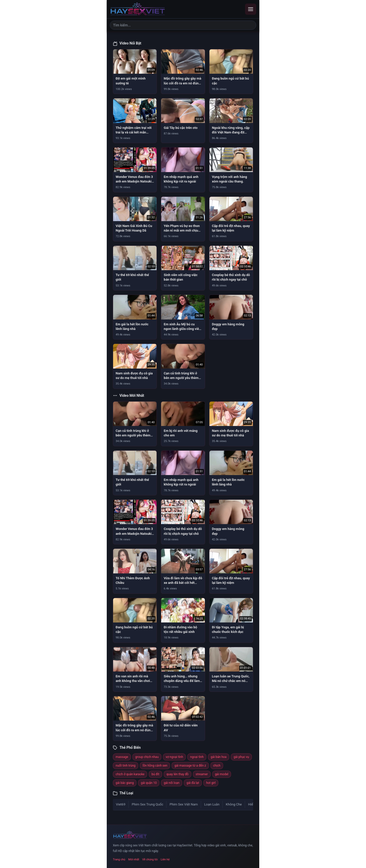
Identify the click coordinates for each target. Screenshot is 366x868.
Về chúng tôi (150, 859)
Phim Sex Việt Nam (184, 804)
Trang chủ (119, 859)
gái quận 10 (149, 783)
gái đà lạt (193, 783)
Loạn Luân (212, 804)
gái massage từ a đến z (190, 766)
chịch (217, 766)
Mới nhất (134, 859)
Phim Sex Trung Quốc (147, 804)
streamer (202, 774)
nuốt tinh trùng (126, 766)
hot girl (211, 783)
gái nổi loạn (171, 783)
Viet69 (121, 804)
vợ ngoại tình (174, 757)
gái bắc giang (125, 783)
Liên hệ (165, 859)
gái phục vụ (241, 757)
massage (122, 757)
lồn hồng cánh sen (155, 766)
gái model (222, 774)
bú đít (155, 774)
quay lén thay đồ (178, 774)
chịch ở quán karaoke (130, 774)
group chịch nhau (147, 757)
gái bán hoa (219, 757)
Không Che (234, 804)
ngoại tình (197, 757)
